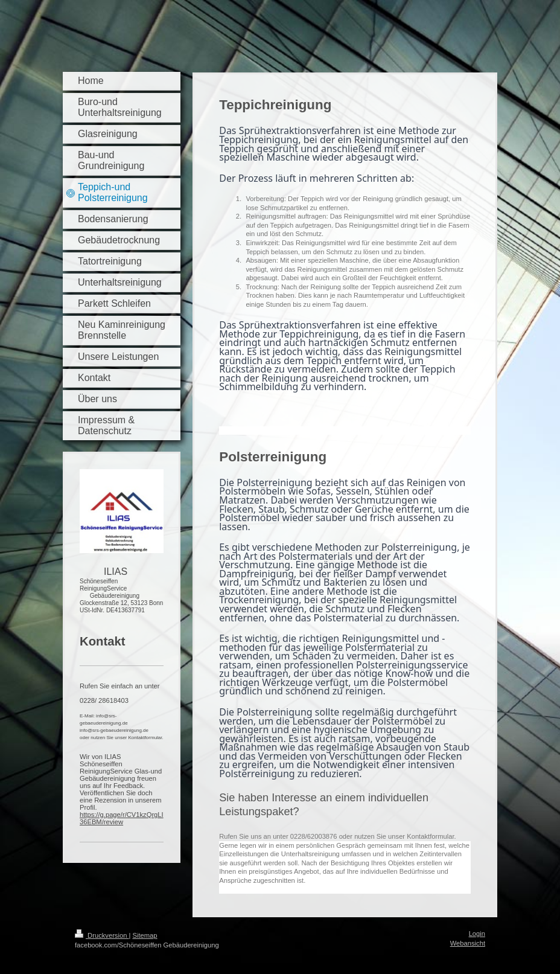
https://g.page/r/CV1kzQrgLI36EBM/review (122, 818)
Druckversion (102, 935)
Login (477, 934)
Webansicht (468, 943)
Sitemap (145, 935)
